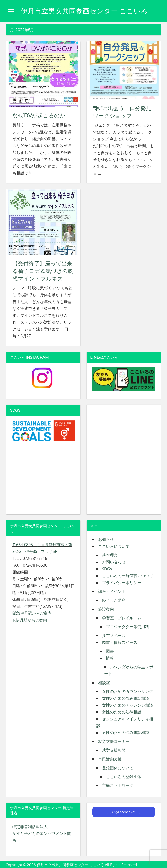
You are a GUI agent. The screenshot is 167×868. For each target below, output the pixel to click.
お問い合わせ (114, 562)
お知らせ (106, 539)
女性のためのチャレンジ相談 (128, 705)
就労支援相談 (114, 750)
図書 (110, 651)
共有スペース (114, 636)
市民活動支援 (110, 759)
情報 (110, 658)
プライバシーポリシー (122, 583)
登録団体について (118, 768)
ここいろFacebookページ (124, 812)
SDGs (107, 569)
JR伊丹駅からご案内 (30, 620)
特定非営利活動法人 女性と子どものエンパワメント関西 (42, 833)
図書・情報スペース (120, 642)
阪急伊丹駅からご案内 (32, 613)
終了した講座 (114, 600)
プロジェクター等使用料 (128, 627)
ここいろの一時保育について (128, 576)
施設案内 (106, 609)
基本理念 (110, 555)
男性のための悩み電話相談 (126, 733)
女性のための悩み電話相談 (126, 698)
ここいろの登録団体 (124, 777)
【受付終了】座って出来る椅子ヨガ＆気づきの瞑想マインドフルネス (43, 271)
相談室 (104, 683)
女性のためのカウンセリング (128, 691)
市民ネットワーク (118, 785)
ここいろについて (114, 546)
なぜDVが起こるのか (39, 116)
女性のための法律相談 (122, 712)
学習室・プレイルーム (122, 618)
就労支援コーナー (114, 741)
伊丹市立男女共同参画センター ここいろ (84, 11)
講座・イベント (112, 591)
